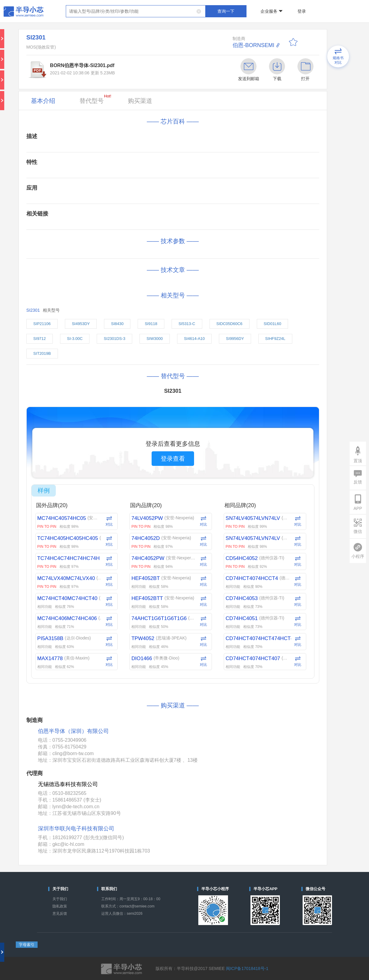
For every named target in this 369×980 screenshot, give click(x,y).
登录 (302, 11)
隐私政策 (60, 906)
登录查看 (173, 459)
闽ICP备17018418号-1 (247, 968)
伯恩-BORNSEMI (253, 45)
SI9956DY (235, 339)
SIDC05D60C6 (230, 324)
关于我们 (60, 899)
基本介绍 (43, 101)
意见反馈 (60, 914)
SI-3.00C (75, 339)
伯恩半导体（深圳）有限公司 (73, 731)
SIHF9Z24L (275, 339)
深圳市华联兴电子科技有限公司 (76, 829)
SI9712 (40, 339)
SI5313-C (187, 324)
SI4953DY (81, 324)
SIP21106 (42, 324)
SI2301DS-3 (114, 339)
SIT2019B (42, 353)
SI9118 (151, 324)
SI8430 (117, 324)
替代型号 (95, 99)
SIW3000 (154, 339)
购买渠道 (140, 101)
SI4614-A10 (195, 339)
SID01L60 (273, 324)
